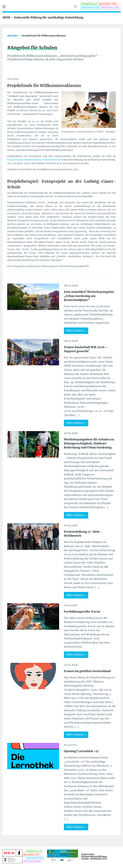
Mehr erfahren (75, 331)
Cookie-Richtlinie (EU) (94, 859)
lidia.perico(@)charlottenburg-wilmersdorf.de (34, 160)
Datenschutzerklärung (94, 856)
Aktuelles (13, 36)
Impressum (88, 854)
